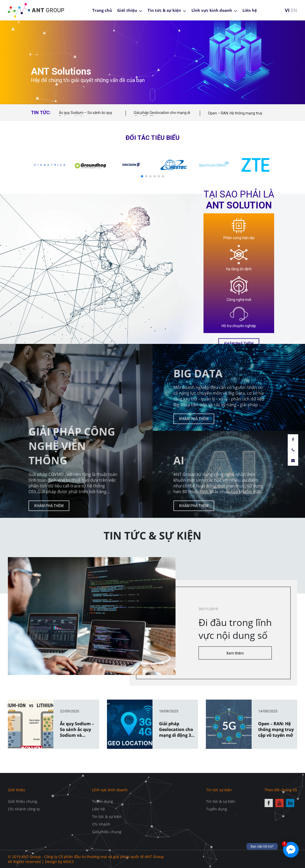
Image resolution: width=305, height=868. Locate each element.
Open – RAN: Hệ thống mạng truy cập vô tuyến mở (235, 116)
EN (294, 10)
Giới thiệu (127, 10)
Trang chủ (102, 10)
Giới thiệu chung (22, 801)
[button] (142, 176)
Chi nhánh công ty (24, 809)
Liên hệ (250, 10)
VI (287, 10)
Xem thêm (252, 653)
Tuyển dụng (103, 801)
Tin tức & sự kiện (164, 10)
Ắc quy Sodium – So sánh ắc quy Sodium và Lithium (86, 115)
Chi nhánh (101, 824)
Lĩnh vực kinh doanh (212, 10)
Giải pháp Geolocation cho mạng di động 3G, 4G (162, 115)
